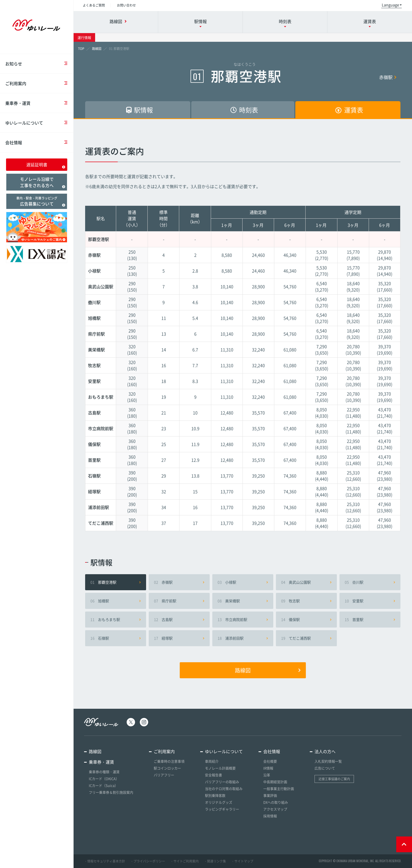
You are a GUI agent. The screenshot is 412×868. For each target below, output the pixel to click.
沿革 (267, 775)
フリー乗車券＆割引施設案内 (111, 792)
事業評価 (270, 795)
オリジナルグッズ (219, 802)
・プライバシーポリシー (148, 861)
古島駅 (179, 619)
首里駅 (370, 619)
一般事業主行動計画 (279, 789)
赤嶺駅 (388, 77)
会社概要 (270, 761)
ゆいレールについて (39, 123)
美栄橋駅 (243, 601)
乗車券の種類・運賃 (104, 772)
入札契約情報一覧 (328, 761)
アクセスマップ (275, 809)
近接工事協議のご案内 (334, 779)
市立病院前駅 (243, 619)
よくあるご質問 (94, 5)
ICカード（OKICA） (104, 779)
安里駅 (370, 601)
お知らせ (39, 64)
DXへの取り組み (276, 802)
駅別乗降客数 (215, 795)
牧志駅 (306, 601)
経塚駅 (179, 638)
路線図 (268, 670)
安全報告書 (213, 775)
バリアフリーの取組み (222, 782)
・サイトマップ (242, 861)
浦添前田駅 (243, 638)
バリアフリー (164, 775)
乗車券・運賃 (39, 103)
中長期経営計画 (275, 782)
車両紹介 (212, 761)
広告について (325, 768)
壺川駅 (370, 582)
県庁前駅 (179, 601)
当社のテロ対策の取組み (224, 789)
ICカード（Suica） (103, 785)
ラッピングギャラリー (222, 809)
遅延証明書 (46, 165)
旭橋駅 (116, 601)
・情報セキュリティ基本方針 (105, 861)
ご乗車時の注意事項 (169, 761)
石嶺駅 (116, 638)
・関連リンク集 (215, 861)
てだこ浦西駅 (306, 638)
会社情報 (39, 142)
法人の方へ (325, 751)
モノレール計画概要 (220, 768)
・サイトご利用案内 (184, 861)
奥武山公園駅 (306, 582)
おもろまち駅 (116, 619)
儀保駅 (306, 619)
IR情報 (268, 768)
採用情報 (270, 816)
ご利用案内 (39, 83)
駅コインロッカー (167, 768)
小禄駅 (243, 582)
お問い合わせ (126, 5)
